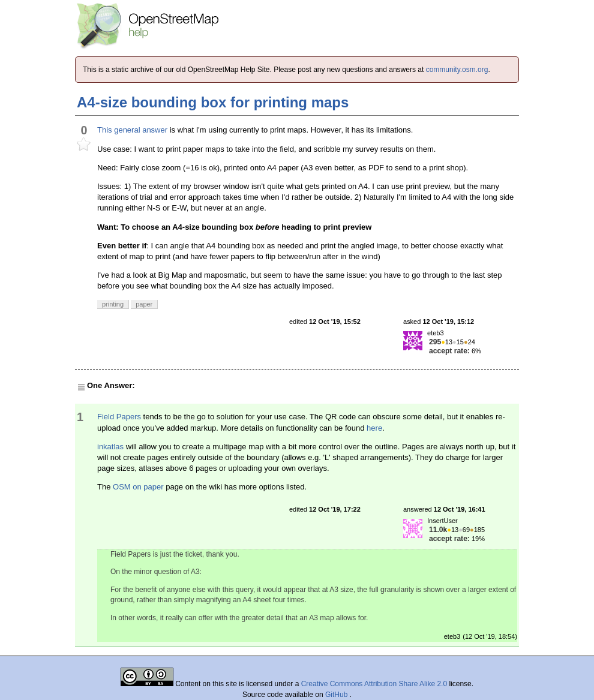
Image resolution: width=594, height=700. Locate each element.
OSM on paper (138, 487)
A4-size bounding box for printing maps (213, 102)
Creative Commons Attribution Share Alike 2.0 (374, 684)
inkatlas (110, 447)
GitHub (337, 695)
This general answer (132, 130)
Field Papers (119, 417)
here (374, 428)
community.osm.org (457, 70)
